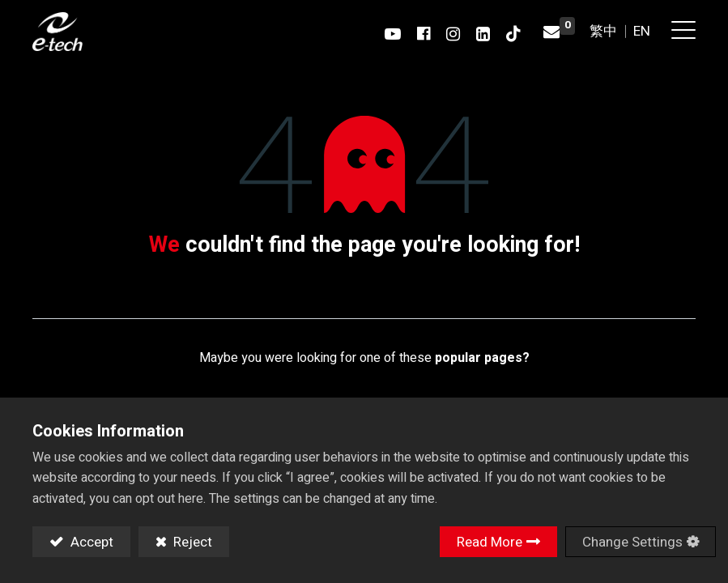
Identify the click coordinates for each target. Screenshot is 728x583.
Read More (490, 542)
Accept (90, 542)
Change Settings (632, 542)
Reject (191, 542)
